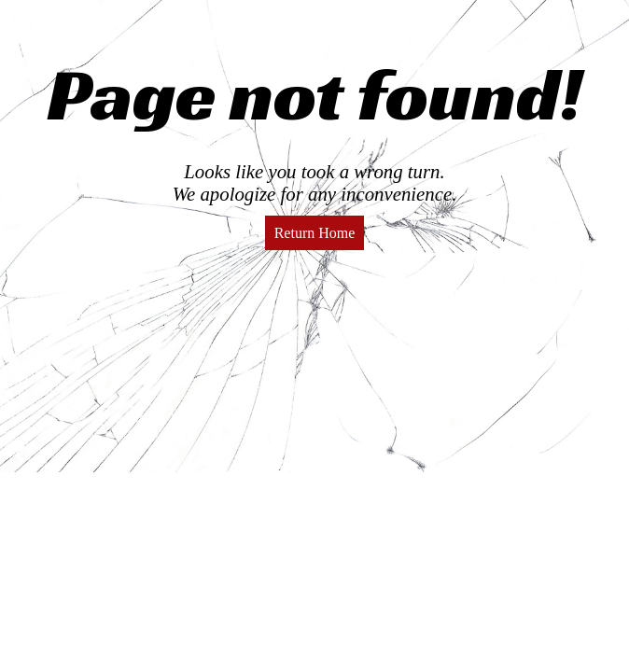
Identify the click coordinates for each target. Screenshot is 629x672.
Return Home (315, 233)
